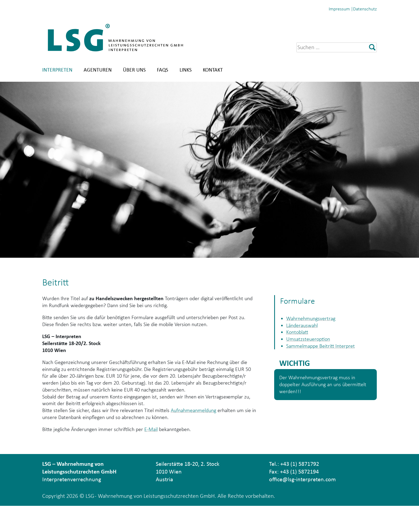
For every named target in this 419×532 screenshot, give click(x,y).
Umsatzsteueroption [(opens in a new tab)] (311, 342)
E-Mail (162, 454)
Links (186, 70)
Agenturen (98, 70)
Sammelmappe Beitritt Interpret (324, 350)
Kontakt (213, 70)
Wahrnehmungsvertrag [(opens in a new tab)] (314, 319)
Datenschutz (365, 9)
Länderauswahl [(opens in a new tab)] (304, 326)
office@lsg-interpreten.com (302, 505)
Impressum (339, 9)
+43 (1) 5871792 (300, 490)
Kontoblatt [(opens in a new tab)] (299, 334)
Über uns (134, 70)
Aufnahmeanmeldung (209, 433)
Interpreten (57, 70)
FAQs (162, 70)
